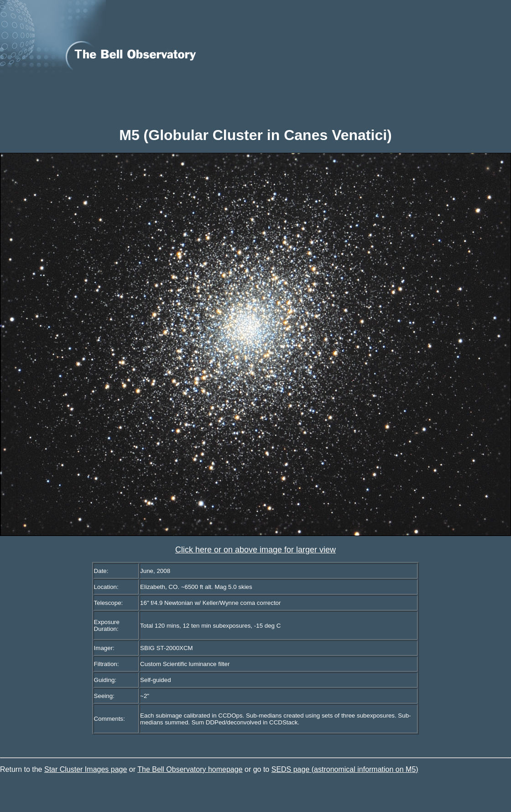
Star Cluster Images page (86, 769)
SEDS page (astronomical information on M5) (345, 769)
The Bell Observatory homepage (190, 769)
